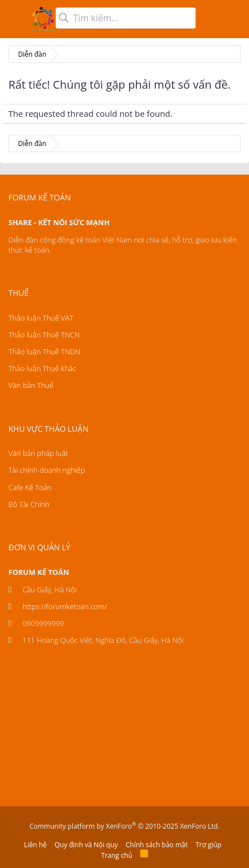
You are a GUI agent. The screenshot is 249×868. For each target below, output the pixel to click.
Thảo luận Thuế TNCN (44, 335)
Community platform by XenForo (124, 826)
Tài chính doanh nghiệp (47, 470)
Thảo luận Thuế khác (42, 368)
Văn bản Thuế (31, 385)
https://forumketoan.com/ (65, 606)
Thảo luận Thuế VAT (41, 318)
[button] (15, 19)
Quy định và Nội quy (86, 845)
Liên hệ (36, 845)
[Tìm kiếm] (126, 18)
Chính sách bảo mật (157, 845)
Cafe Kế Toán (30, 487)
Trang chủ (117, 855)
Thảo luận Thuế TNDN (44, 351)
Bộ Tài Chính (29, 504)
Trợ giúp (209, 845)
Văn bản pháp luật (38, 453)
